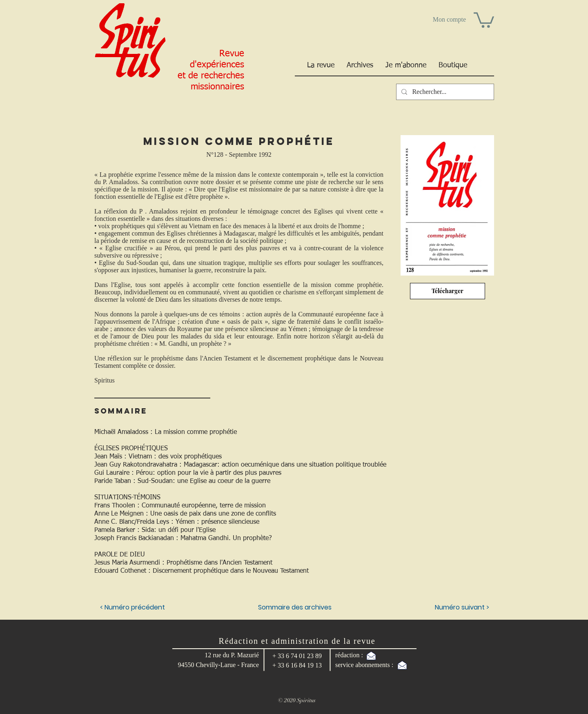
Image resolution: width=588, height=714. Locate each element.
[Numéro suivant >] (447, 607)
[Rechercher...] (444, 92)
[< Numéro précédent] (133, 607)
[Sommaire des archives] (295, 607)
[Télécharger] (448, 291)
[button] (484, 19)
